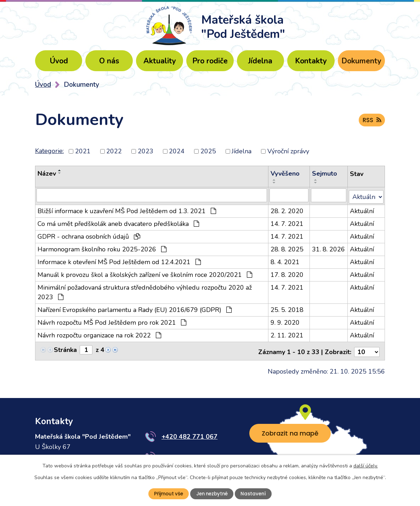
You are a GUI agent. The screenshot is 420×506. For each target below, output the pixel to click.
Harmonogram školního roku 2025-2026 (102, 248)
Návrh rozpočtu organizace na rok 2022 (99, 334)
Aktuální (362, 209)
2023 (146, 151)
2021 (83, 151)
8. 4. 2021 (285, 260)
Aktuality (160, 61)
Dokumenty (361, 61)
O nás (109, 61)
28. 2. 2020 (287, 209)
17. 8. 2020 (287, 273)
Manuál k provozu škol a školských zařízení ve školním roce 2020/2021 (145, 273)
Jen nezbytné (212, 494)
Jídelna (260, 61)
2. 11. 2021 (287, 334)
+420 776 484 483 (189, 454)
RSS (371, 121)
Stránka (65, 348)
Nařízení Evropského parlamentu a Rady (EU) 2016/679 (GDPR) (135, 308)
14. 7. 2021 (287, 222)
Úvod (59, 61)
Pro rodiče (210, 61)
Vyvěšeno (285, 174)
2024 (177, 151)
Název (47, 174)
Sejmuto (325, 174)
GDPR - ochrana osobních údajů (89, 235)
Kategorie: (49, 151)
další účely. (366, 465)
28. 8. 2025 (287, 248)
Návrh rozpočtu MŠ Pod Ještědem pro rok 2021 (112, 321)
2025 (208, 151)
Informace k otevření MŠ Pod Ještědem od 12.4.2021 (119, 260)
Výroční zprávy (288, 151)
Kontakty (311, 61)
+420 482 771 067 (189, 433)
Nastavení (255, 494)
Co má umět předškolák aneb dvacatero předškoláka (118, 222)
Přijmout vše (167, 494)
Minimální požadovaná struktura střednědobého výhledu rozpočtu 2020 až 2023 (145, 291)
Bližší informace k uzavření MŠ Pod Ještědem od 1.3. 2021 (127, 209)
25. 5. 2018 (287, 308)
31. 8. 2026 (329, 248)
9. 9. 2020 (285, 321)
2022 (114, 151)
